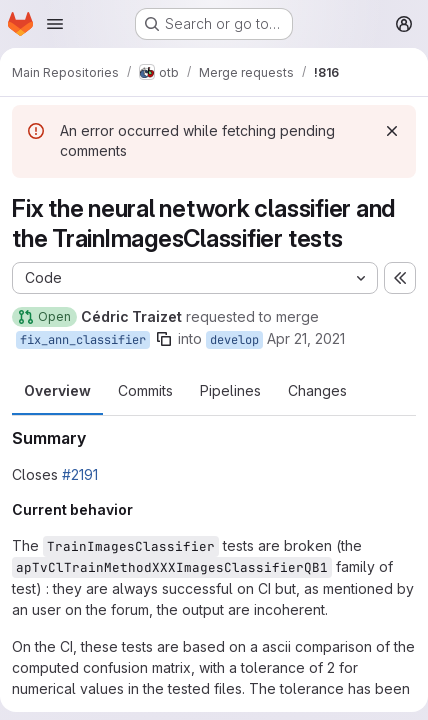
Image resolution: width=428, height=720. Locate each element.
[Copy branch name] (164, 339)
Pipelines (230, 390)
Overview (57, 390)
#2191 (80, 474)
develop (234, 340)
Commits (145, 390)
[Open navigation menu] (55, 24)
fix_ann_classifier (83, 340)
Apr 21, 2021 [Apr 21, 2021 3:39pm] (306, 338)
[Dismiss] (392, 131)
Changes (317, 390)
